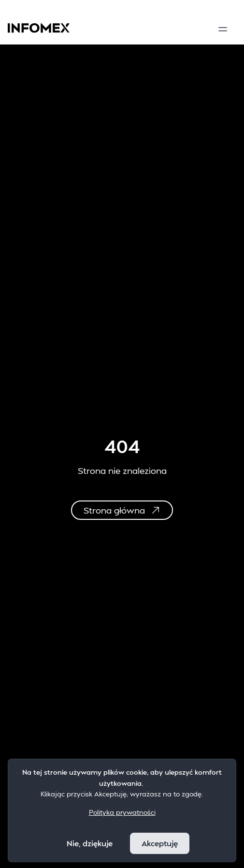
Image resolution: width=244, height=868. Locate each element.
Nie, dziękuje (90, 843)
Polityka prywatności (122, 812)
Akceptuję (160, 843)
